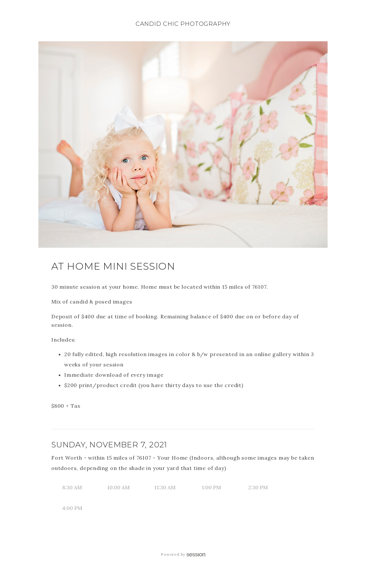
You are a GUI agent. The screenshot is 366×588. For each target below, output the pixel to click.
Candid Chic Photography (183, 24)
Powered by (183, 554)
